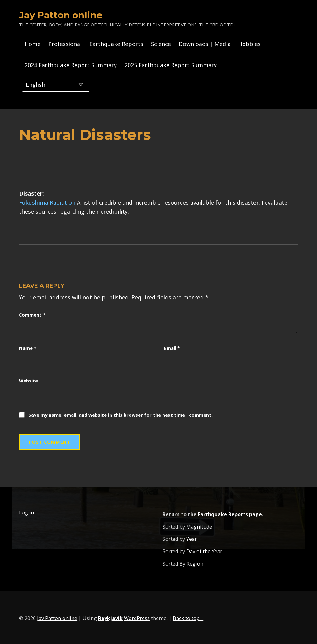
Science (161, 44)
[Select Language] (56, 84)
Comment (32, 313)
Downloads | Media (205, 44)
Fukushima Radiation (47, 201)
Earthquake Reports (116, 44)
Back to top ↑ (188, 617)
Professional (65, 44)
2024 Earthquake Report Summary (71, 65)
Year (192, 538)
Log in (26, 511)
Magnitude (199, 526)
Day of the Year (204, 550)
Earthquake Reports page (230, 513)
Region (195, 563)
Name (28, 347)
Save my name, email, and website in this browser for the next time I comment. (121, 414)
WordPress (137, 617)
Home (33, 44)
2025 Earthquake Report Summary (171, 65)
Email (172, 347)
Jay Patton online (61, 15)
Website (28, 379)
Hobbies (249, 44)
